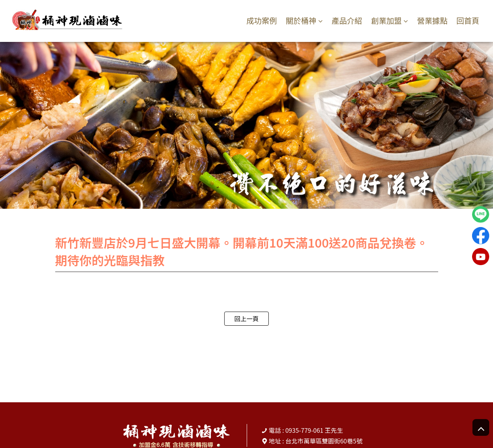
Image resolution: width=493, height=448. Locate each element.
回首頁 (468, 20)
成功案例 (262, 20)
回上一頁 (246, 318)
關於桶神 (301, 21)
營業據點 (432, 20)
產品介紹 (347, 20)
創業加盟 (386, 21)
